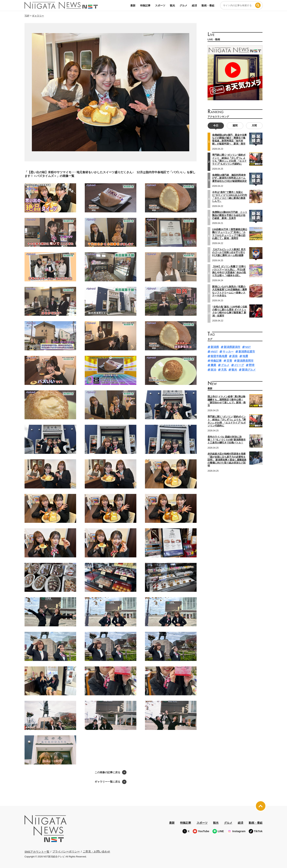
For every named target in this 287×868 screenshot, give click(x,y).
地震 (245, 356)
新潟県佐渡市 (247, 351)
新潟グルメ (249, 370)
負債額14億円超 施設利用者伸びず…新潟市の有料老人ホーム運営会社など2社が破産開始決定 (229, 178)
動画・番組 (208, 5)
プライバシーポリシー (66, 851)
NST (248, 347)
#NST (214, 351)
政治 (213, 370)
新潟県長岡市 (245, 361)
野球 (252, 365)
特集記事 (145, 5)
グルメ (183, 5)
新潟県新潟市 (232, 347)
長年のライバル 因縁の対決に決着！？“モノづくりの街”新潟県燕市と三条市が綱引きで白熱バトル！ (227, 440)
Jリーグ (239, 365)
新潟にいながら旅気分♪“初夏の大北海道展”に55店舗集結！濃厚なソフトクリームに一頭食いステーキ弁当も (230, 291)
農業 (213, 365)
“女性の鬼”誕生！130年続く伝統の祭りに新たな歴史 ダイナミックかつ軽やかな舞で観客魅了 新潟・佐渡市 (230, 311)
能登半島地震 (219, 356)
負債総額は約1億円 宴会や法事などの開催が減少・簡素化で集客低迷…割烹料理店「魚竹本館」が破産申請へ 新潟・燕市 (229, 139)
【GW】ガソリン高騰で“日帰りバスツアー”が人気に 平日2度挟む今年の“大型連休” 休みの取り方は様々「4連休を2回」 (229, 271)
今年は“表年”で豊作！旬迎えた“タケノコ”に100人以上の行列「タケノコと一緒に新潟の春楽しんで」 (230, 197)
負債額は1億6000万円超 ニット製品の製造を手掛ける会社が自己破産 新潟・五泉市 (230, 215)
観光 (172, 5)
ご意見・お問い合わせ (96, 851)
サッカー (228, 351)
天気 (224, 370)
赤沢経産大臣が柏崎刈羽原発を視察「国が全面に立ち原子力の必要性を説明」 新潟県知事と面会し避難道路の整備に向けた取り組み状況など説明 (227, 460)
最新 (133, 5)
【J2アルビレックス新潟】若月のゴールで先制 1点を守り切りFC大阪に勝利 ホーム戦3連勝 (229, 252)
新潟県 (215, 347)
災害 (229, 361)
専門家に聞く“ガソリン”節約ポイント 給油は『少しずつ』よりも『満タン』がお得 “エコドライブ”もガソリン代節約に (229, 159)
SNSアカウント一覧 (37, 852)
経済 (194, 5)
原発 (235, 356)
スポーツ (160, 5)
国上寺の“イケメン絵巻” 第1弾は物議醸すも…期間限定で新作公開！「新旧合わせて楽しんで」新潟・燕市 (227, 401)
